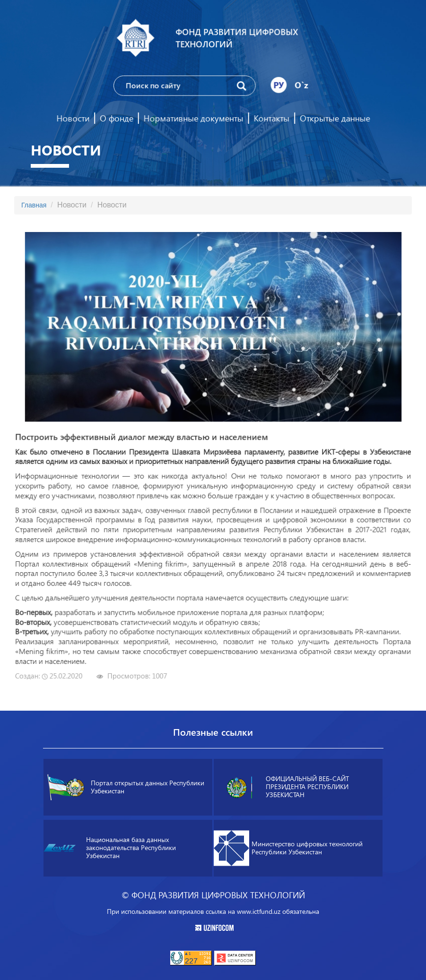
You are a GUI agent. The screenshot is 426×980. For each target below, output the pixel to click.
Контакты (271, 118)
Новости (74, 118)
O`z (300, 85)
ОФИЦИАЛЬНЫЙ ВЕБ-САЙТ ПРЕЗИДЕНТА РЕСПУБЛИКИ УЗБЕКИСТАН (285, 787)
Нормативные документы (193, 118)
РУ (278, 85)
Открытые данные (334, 118)
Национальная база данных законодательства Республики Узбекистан (110, 848)
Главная (34, 205)
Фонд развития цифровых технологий (236, 38)
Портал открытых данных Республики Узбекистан (126, 787)
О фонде (117, 118)
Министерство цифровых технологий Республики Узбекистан (288, 848)
